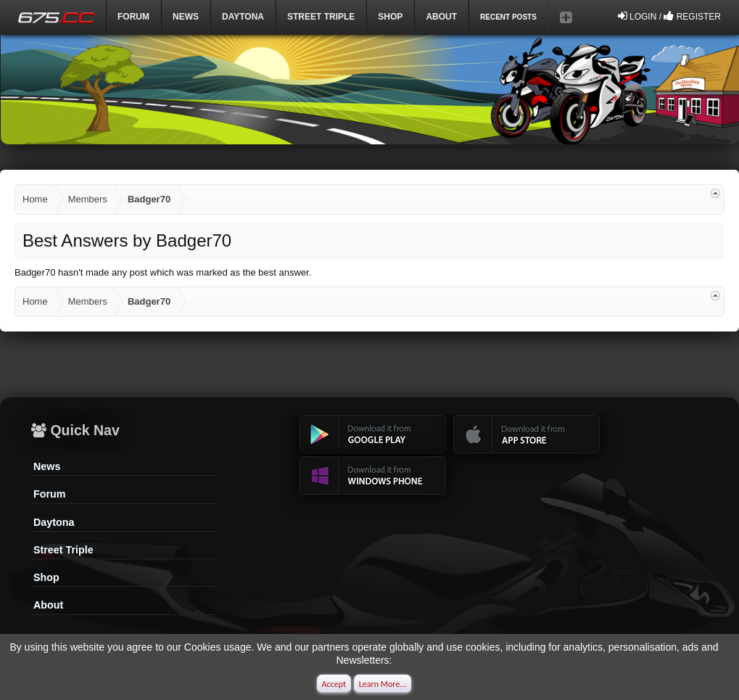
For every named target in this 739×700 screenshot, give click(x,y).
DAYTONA (243, 17)
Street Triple (321, 17)
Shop (390, 17)
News (186, 17)
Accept (334, 684)
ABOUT (441, 17)
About (48, 605)
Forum (133, 17)
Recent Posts (508, 17)
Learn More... (383, 684)
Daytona (54, 522)
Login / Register (669, 16)
